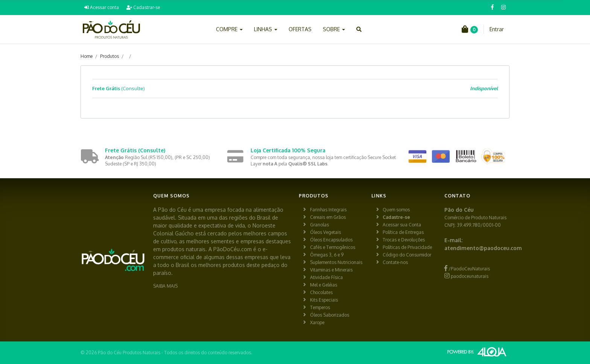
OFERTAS (300, 29)
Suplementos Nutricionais (336, 262)
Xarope (317, 322)
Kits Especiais (324, 300)
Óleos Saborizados (330, 315)
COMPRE (229, 29)
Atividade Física (326, 277)
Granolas (319, 225)
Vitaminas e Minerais (331, 270)
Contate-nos (395, 262)
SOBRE (334, 29)
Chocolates (321, 292)
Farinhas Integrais (328, 210)
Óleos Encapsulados (331, 240)
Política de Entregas (403, 232)
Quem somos (396, 210)
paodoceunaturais (466, 276)
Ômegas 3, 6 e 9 (327, 255)
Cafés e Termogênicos (333, 247)
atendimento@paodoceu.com (483, 248)
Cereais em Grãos (328, 217)
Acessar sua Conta (402, 225)
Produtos (109, 56)
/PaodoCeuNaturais (467, 269)
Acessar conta (102, 7)
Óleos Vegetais (325, 232)
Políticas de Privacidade (407, 247)
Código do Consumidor (407, 255)
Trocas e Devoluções (404, 240)
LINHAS (266, 29)
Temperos (320, 307)
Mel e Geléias (324, 285)
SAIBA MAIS (165, 286)
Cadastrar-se (143, 7)
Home (87, 56)
